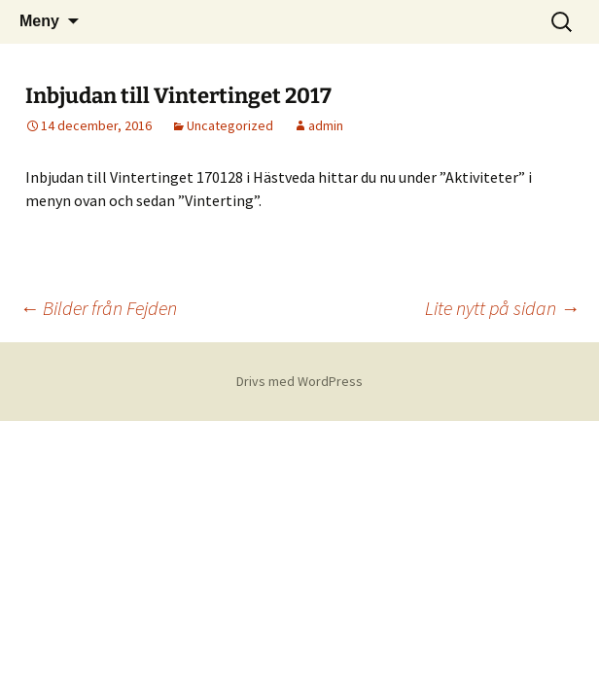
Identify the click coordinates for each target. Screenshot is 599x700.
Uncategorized (230, 125)
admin (326, 125)
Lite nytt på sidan (502, 308)
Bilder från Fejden (98, 308)
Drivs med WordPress (299, 381)
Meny (39, 21)
